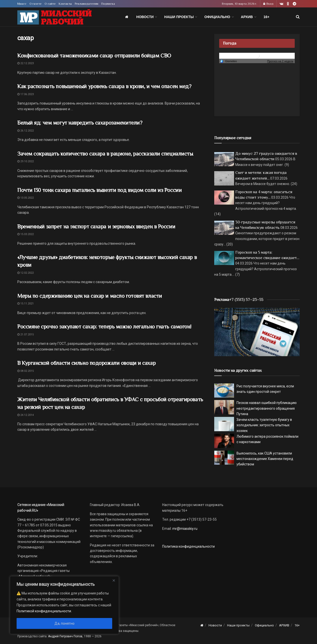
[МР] (257, 332)
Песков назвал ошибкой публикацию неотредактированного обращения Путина (267, 408)
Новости (145, 17)
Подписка (108, 4)
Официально (217, 17)
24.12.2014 (26, 415)
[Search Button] (298, 17)
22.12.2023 (26, 63)
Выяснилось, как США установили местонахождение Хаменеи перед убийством (265, 459)
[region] (64, 605)
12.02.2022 (26, 273)
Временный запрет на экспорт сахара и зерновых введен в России (96, 227)
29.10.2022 (26, 161)
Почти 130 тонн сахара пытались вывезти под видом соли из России (99, 190)
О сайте (50, 4)
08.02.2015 (26, 371)
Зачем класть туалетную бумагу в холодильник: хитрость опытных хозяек (264, 425)
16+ (266, 17)
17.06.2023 (26, 94)
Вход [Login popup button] (268, 4)
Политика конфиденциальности (188, 546)
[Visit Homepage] (54, 17)
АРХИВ (247, 17)
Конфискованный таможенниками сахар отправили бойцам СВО (94, 56)
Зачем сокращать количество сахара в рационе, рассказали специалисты (105, 154)
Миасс (22, 4)
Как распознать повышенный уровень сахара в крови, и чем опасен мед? (104, 86)
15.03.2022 (26, 234)
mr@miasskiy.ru (185, 529)
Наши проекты (179, 17)
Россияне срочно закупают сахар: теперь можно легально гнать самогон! (104, 327)
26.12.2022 (26, 131)
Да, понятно (65, 623)
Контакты (65, 4)
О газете (36, 4)
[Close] (114, 580)
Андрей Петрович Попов (65, 636)
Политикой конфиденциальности (44, 611)
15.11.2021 (26, 304)
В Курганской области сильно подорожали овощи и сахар (86, 363)
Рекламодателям (87, 4)
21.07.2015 (26, 335)
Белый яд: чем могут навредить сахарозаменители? (80, 123)
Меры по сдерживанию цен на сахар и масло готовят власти (90, 296)
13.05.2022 (26, 198)
